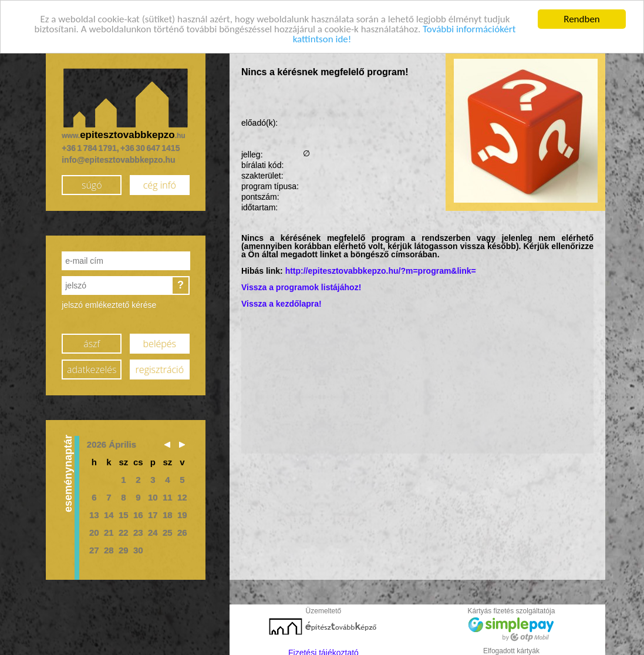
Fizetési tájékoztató (323, 649)
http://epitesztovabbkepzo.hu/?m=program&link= (381, 267)
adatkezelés (92, 365)
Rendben (582, 16)
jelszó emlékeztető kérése (109, 301)
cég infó (160, 181)
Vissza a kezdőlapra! (281, 300)
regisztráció (160, 365)
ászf (92, 340)
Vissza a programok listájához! (301, 284)
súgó (92, 181)
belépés (160, 340)
